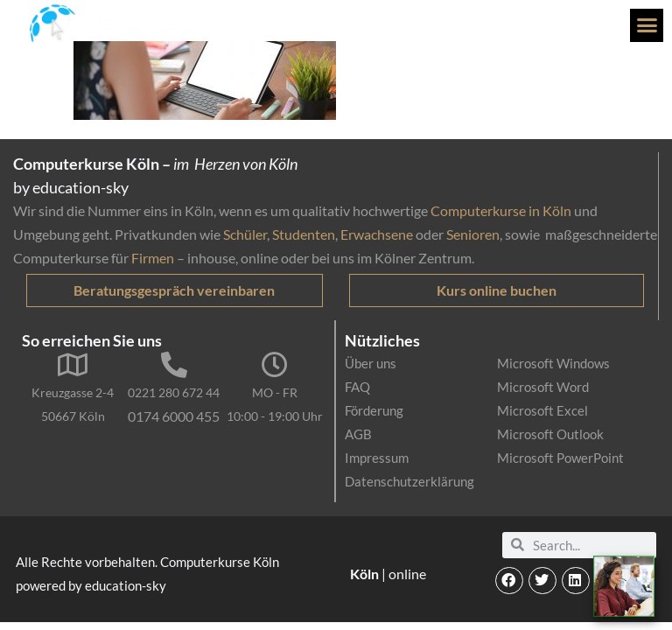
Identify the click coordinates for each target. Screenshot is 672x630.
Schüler (245, 234)
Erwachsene (377, 234)
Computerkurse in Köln (501, 210)
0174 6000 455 (174, 416)
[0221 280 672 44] (174, 365)
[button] (647, 25)
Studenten (304, 234)
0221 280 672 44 (174, 392)
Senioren (473, 234)
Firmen (153, 258)
